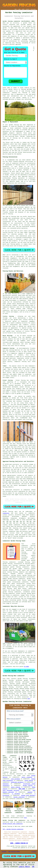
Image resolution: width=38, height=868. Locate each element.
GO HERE (26, 667)
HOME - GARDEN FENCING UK (19, 843)
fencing (18, 165)
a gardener (16, 794)
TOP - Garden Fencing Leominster (13, 829)
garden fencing (30, 28)
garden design (28, 785)
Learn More (24, 867)
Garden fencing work (10, 512)
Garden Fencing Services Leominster (17, 702)
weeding (30, 792)
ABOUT (23, 9)
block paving (29, 780)
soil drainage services (11, 790)
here (29, 699)
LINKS (19, 9)
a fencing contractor (15, 774)
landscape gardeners (17, 782)
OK (33, 867)
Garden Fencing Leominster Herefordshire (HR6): (19, 21)
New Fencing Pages (14, 852)
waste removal (16, 787)
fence (4, 147)
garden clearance (19, 797)
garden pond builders (28, 795)
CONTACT (28, 9)
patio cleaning (27, 777)
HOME (16, 9)
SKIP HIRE (22, 789)
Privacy (34, 852)
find (8, 679)
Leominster (6, 513)
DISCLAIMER (33, 9)
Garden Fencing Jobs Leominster (13, 824)
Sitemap (4, 852)
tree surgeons (15, 779)
